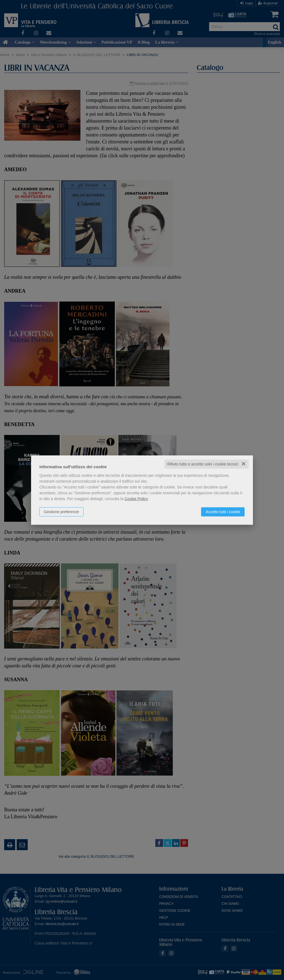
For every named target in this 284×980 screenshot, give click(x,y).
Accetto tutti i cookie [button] (223, 512)
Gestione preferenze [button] (61, 512)
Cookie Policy (136, 499)
